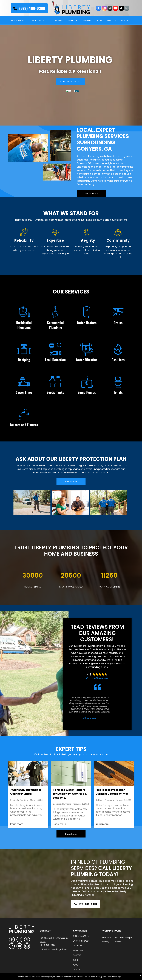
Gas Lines (118, 360)
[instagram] (104, 8)
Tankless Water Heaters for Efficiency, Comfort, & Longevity (70, 794)
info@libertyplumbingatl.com (54, 949)
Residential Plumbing (24, 325)
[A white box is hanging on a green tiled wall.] (71, 773)
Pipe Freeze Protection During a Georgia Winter (112, 792)
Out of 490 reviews (97, 678)
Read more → (18, 824)
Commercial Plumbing (55, 325)
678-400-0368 (48, 945)
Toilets (118, 392)
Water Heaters (87, 323)
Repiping (24, 360)
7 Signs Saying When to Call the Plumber (26, 792)
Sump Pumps (87, 392)
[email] (127, 8)
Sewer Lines (24, 392)
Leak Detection (55, 360)
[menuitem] (19, 20)
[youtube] (116, 8)
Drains (118, 323)
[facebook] (99, 8)
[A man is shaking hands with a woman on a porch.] (28, 773)
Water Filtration (87, 360)
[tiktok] (121, 8)
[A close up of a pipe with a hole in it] (114, 773)
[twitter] (110, 8)
